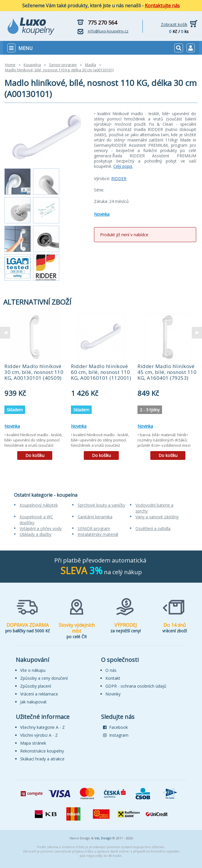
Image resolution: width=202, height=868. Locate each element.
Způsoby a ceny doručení (44, 678)
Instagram (116, 735)
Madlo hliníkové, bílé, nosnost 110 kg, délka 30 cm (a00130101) (59, 70)
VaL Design (103, 838)
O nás (111, 670)
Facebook (115, 727)
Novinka (102, 214)
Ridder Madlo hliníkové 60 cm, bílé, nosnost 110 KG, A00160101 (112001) (101, 372)
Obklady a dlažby (35, 534)
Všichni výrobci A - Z (39, 735)
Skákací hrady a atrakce (42, 759)
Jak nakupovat (33, 702)
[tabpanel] (35, 388)
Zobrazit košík (174, 24)
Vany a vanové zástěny (157, 517)
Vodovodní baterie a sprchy (154, 508)
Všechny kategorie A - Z (42, 727)
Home (10, 65)
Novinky (113, 694)
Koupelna (32, 65)
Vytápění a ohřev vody (41, 528)
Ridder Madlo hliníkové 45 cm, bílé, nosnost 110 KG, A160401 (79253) (167, 372)
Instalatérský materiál (98, 534)
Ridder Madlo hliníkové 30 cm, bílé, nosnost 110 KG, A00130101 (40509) (34, 372)
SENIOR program (94, 528)
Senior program (63, 65)
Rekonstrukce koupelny (42, 751)
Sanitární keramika (95, 517)
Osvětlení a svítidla (153, 528)
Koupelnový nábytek (39, 505)
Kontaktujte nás (162, 6)
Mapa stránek (33, 743)
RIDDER (119, 178)
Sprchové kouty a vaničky (101, 505)
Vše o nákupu (33, 670)
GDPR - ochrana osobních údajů (136, 686)
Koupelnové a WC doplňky (36, 520)
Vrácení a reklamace (39, 694)
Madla (90, 65)
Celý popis (123, 166)
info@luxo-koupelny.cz (108, 31)
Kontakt (113, 678)
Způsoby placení (36, 686)
